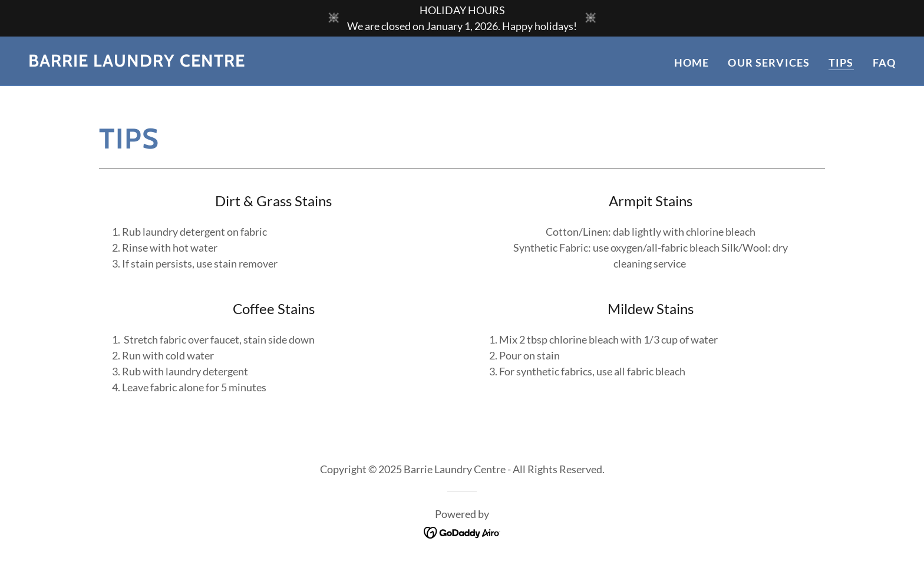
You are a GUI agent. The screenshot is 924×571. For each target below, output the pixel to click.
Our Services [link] (769, 62)
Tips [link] (841, 62)
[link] (137, 62)
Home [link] (692, 62)
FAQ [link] (884, 62)
